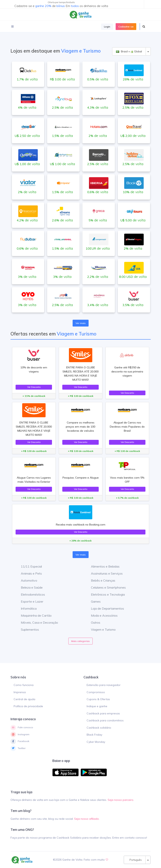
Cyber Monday (96, 742)
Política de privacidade (28, 706)
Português (135, 860)
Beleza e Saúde (29, 587)
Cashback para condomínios (105, 720)
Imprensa (20, 692)
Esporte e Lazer (29, 601)
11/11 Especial (28, 566)
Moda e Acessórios (101, 615)
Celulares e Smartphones (105, 587)
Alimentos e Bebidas (102, 566)
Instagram (20, 734)
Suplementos (27, 629)
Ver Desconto (34, 387)
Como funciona (24, 685)
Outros (93, 622)
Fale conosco (22, 728)
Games (93, 601)
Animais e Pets (28, 573)
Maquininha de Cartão (33, 615)
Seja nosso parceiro (121, 800)
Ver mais (81, 323)
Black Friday (94, 735)
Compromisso (96, 692)
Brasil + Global (129, 51)
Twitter (18, 748)
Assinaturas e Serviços (104, 573)
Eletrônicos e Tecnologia (105, 594)
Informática (26, 608)
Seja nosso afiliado (87, 819)
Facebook (20, 741)
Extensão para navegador (104, 685)
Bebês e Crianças (100, 580)
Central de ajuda (24, 699)
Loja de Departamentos (105, 608)
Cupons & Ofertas (98, 699)
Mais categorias (80, 641)
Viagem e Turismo (100, 629)
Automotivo (26, 580)
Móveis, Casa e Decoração (37, 622)
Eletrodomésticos (30, 594)
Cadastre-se (126, 27)
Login (107, 27)
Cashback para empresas (103, 713)
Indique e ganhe (97, 706)
